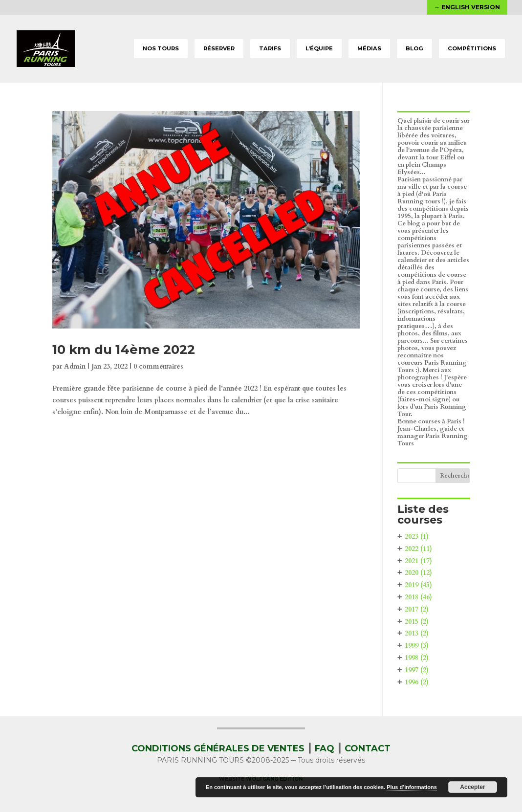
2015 (417, 622)
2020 (418, 573)
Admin (75, 366)
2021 (418, 561)
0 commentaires (158, 366)
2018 (418, 597)
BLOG (414, 48)
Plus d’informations (412, 787)
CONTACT (368, 748)
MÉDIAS (369, 48)
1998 (417, 658)
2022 (418, 549)
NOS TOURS (161, 48)
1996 (417, 682)
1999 (417, 646)
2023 (417, 537)
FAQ (325, 748)
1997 (417, 670)
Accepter (472, 787)
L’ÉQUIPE (319, 48)
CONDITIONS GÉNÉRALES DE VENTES (218, 748)
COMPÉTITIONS (472, 48)
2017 (417, 609)
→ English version (467, 7)
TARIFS (270, 48)
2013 (417, 633)
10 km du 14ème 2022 (124, 350)
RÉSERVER (219, 48)
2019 (418, 585)
